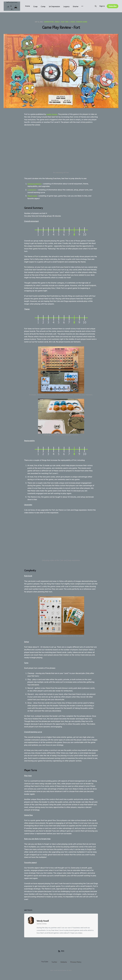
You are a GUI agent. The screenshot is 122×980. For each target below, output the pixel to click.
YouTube (45, 962)
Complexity (32, 190)
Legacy (66, 6)
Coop (35, 6)
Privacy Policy (76, 962)
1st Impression (54, 6)
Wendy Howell (43, 921)
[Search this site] (96, 6)
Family (57, 22)
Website (64, 962)
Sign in (102, 6)
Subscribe (113, 6)
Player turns (32, 196)
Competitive (49, 22)
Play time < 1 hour (68, 22)
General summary (34, 184)
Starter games (82, 22)
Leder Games (52, 114)
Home (28, 6)
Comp (43, 6)
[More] (82, 6)
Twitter (54, 962)
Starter (76, 6)
